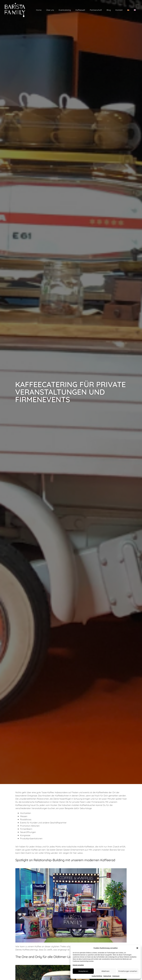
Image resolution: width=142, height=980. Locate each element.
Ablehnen (105, 971)
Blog (109, 10)
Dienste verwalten (78, 965)
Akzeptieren (83, 971)
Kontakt (119, 10)
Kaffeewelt (80, 10)
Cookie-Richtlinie (97, 976)
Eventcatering (65, 10)
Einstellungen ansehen (128, 971)
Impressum (116, 976)
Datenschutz (107, 976)
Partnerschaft (96, 10)
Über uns (50, 10)
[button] (137, 948)
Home (39, 10)
